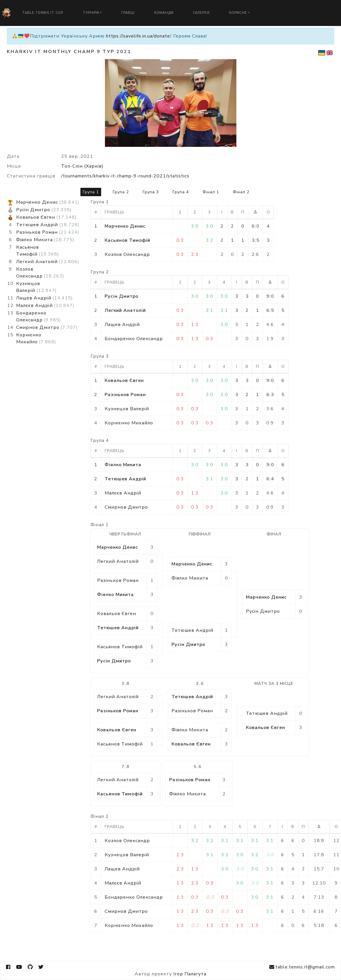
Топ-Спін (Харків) (82, 166)
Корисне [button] (238, 13)
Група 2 (121, 192)
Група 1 (91, 192)
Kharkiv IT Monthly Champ (51, 52)
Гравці (128, 13)
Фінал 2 (241, 192)
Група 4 (181, 192)
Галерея (201, 13)
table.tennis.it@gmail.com (302, 967)
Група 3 (151, 192)
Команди (164, 13)
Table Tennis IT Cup (43, 13)
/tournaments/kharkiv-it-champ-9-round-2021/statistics (125, 176)
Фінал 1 (211, 192)
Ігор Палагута (190, 974)
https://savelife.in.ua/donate (138, 36)
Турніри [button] (91, 13)
